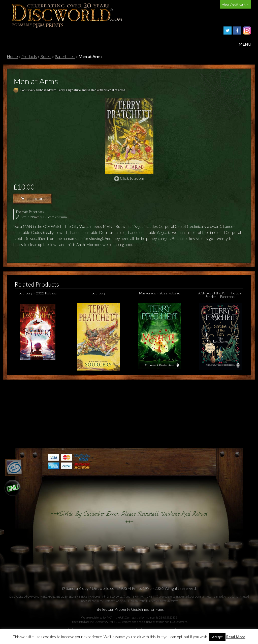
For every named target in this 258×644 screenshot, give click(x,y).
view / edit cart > (235, 4)
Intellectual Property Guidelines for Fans (129, 609)
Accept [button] (217, 637)
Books (46, 56)
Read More (236, 637)
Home (12, 56)
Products (29, 56)
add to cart (33, 199)
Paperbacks (65, 56)
